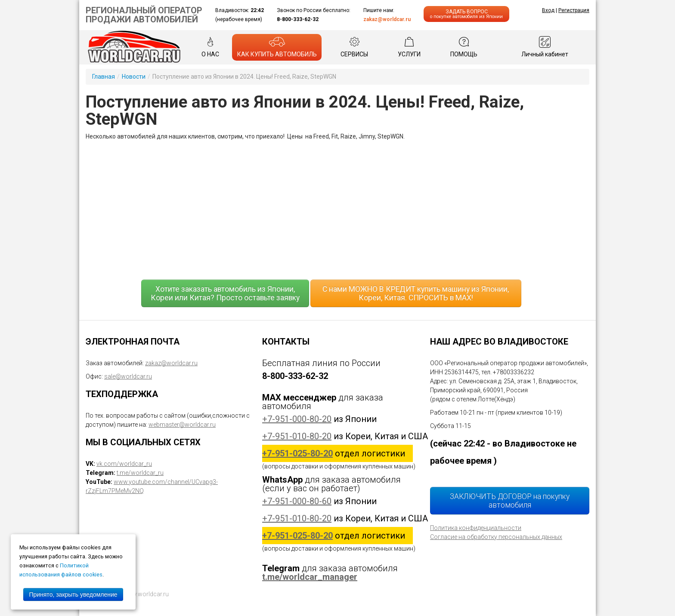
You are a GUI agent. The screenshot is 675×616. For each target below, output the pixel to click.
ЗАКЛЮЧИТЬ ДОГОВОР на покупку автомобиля (510, 501)
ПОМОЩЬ (464, 47)
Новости (134, 77)
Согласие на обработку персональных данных (496, 537)
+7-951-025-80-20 (297, 453)
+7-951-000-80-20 (297, 419)
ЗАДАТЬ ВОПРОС (466, 14)
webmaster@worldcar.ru (182, 425)
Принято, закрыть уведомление (73, 594)
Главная (104, 77)
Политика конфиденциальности (476, 528)
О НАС (210, 47)
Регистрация (574, 10)
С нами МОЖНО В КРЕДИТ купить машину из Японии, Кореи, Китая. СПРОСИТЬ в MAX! (416, 293)
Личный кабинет (545, 47)
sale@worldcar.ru (128, 376)
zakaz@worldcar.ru (387, 19)
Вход (548, 10)
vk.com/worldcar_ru (124, 464)
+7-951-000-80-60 (297, 501)
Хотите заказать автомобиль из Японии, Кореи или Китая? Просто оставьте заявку (225, 293)
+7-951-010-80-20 (297, 436)
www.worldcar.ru (146, 594)
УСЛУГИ (409, 47)
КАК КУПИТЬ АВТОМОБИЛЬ (277, 47)
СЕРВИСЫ (354, 47)
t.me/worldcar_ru (140, 473)
